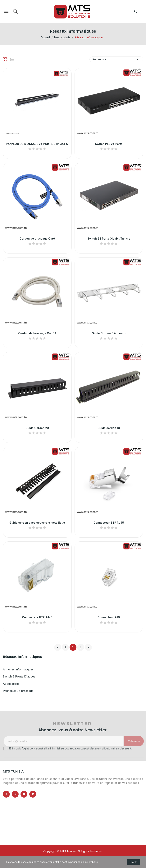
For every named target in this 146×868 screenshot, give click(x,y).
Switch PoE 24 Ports (109, 144)
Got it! (134, 862)
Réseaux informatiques (22, 657)
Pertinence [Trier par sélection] (116, 59)
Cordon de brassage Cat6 (37, 239)
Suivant (88, 647)
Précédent (58, 647)
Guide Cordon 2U (37, 428)
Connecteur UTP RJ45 (37, 617)
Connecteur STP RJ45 (109, 523)
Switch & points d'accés (19, 676)
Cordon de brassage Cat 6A (37, 333)
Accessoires (11, 684)
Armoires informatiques (18, 669)
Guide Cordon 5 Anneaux (109, 333)
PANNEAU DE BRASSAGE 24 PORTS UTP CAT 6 (37, 144)
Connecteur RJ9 (109, 617)
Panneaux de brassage (18, 691)
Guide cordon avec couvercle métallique (37, 523)
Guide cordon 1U (109, 428)
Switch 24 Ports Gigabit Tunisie (109, 239)
